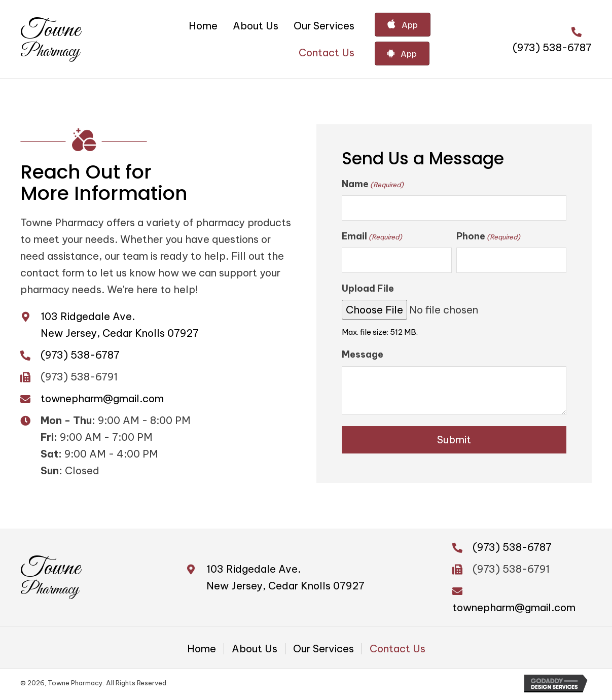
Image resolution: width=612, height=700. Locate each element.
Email (372, 237)
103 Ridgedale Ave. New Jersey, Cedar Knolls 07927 (285, 580)
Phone (488, 237)
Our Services (323, 651)
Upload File (368, 290)
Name (373, 184)
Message (363, 357)
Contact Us (398, 651)
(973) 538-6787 (552, 47)
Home (202, 651)
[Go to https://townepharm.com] (50, 39)
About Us (255, 651)
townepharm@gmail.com (102, 399)
